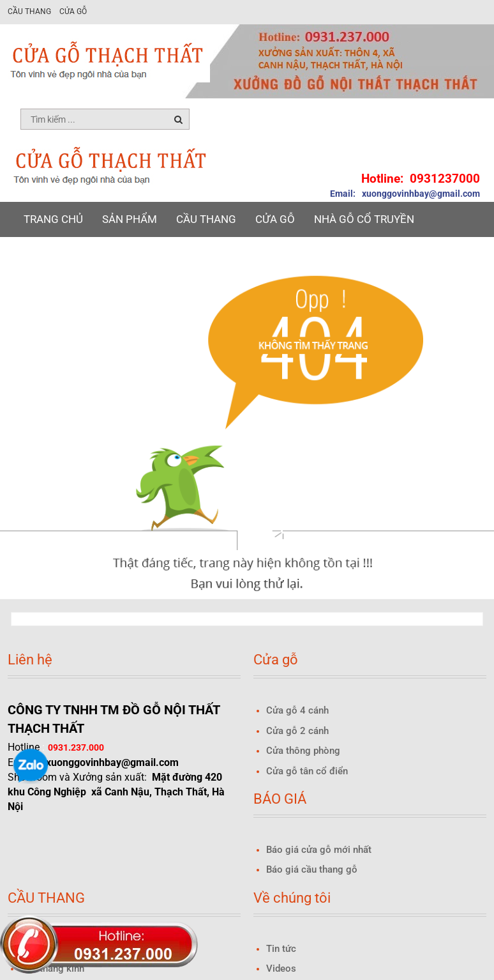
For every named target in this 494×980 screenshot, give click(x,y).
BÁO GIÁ (45, 254)
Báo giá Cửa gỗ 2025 (141, 254)
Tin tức (237, 254)
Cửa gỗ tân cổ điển (307, 771)
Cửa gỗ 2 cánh (297, 731)
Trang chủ (53, 219)
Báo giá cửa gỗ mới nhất (319, 850)
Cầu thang (29, 11)
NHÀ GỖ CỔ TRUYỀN (364, 219)
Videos (281, 969)
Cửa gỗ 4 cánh (297, 710)
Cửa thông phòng (303, 751)
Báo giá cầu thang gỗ (312, 869)
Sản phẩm (130, 219)
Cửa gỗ (73, 11)
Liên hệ (296, 254)
